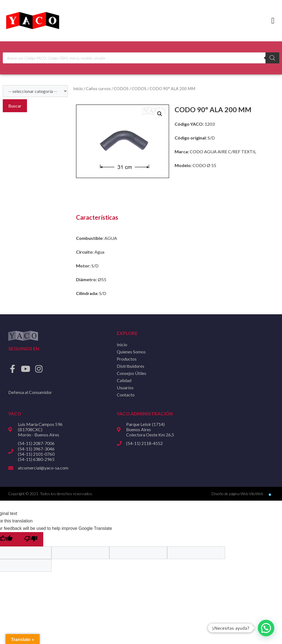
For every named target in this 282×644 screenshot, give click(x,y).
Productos (127, 359)
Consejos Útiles (131, 373)
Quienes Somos (131, 352)
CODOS (121, 88)
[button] (273, 21)
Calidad (124, 380)
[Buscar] (272, 58)
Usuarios (125, 387)
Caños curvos (98, 88)
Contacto (126, 395)
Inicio (78, 88)
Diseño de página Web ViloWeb (237, 494)
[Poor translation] (31, 539)
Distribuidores (131, 366)
